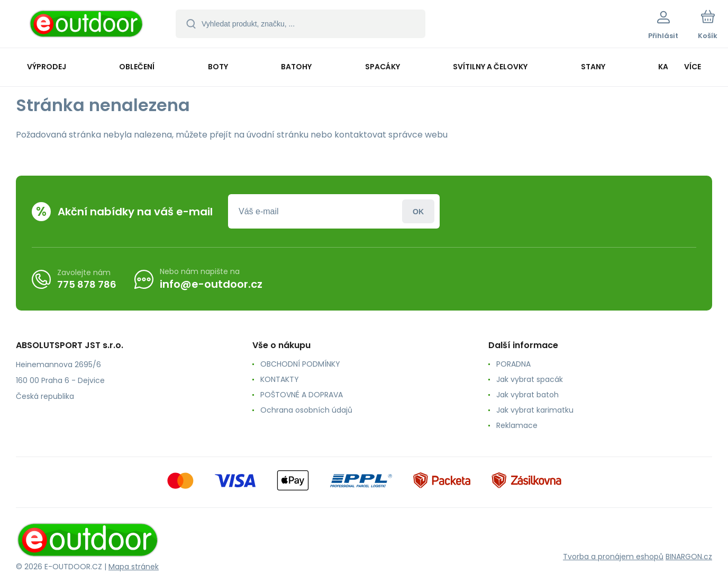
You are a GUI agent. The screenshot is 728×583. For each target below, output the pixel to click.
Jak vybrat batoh (527, 395)
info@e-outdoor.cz (211, 284)
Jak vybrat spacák (530, 379)
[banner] (87, 25)
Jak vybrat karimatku (535, 410)
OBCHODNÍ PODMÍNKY (300, 364)
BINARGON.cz (689, 557)
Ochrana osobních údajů (306, 410)
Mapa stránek (134, 567)
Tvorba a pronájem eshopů (613, 557)
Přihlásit (418, 211)
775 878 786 (87, 284)
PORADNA (513, 364)
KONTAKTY (280, 379)
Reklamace (517, 425)
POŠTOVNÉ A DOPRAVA (302, 395)
